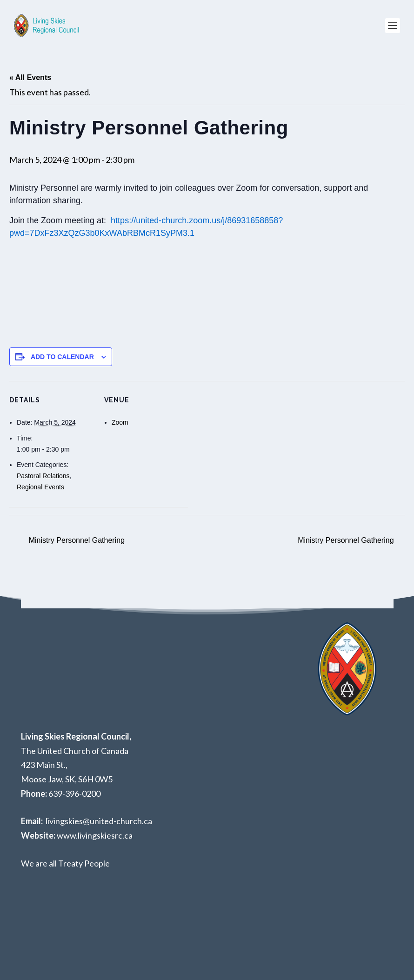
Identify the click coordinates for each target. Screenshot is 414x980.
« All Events (30, 77)
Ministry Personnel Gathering (76, 540)
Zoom (120, 422)
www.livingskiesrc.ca (95, 835)
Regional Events (40, 487)
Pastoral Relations (43, 476)
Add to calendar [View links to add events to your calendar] (62, 357)
